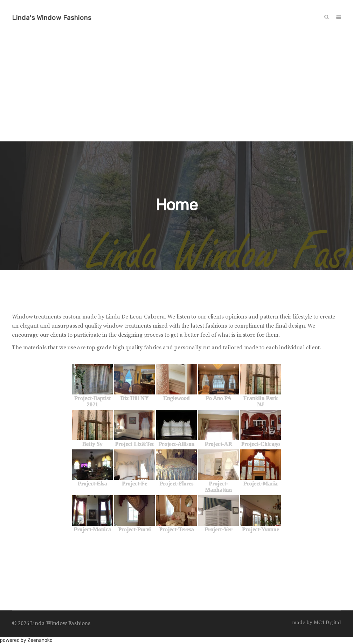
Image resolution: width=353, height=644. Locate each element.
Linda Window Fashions (60, 623)
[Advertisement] (176, 89)
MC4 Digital (327, 622)
